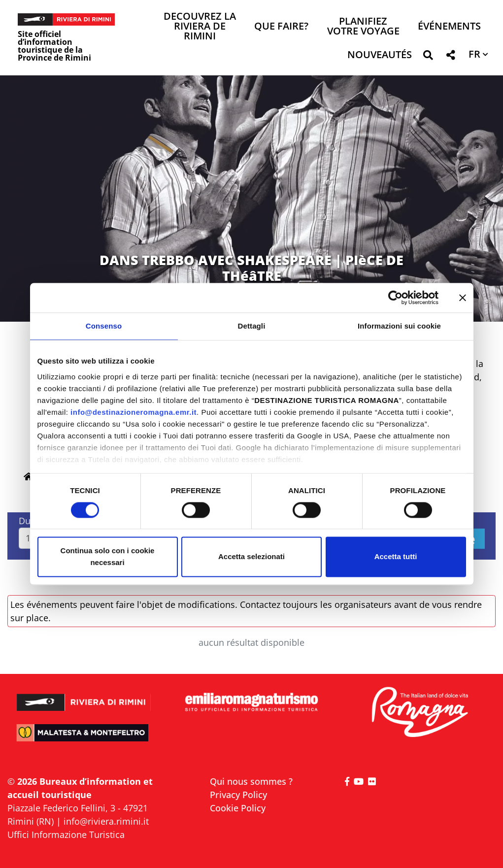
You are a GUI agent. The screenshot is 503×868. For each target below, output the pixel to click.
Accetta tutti (396, 557)
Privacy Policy (238, 795)
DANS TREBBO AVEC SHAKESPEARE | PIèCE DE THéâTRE (251, 268)
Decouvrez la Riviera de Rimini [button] (200, 27)
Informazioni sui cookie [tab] (399, 326)
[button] (428, 57)
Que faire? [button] (281, 27)
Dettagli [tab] (252, 326)
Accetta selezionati (251, 557)
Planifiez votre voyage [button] (363, 27)
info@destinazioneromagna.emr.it (134, 412)
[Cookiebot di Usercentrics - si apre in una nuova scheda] (395, 298)
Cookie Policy (238, 808)
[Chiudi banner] (463, 298)
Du (25, 521)
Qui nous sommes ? (251, 781)
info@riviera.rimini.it (106, 821)
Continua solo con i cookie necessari (108, 557)
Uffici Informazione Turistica (66, 835)
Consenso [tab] (104, 326)
